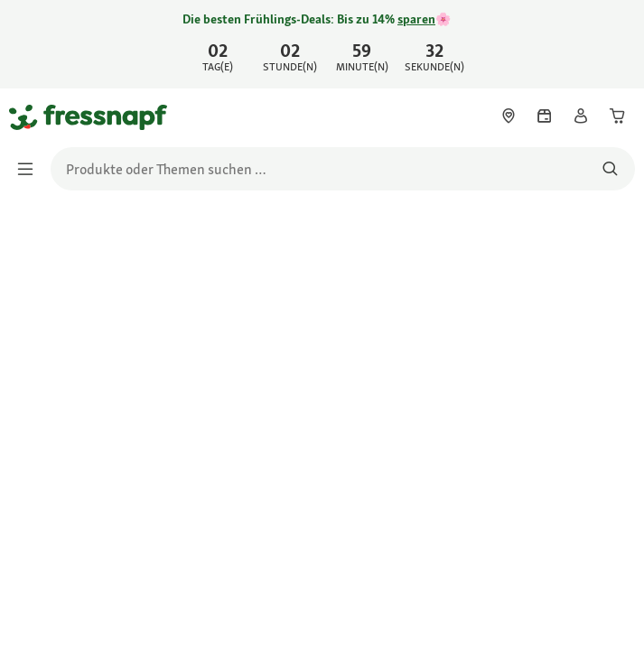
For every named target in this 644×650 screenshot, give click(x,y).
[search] (343, 169)
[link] (322, 44)
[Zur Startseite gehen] (30, 116)
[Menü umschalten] (31, 169)
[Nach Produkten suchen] (610, 169)
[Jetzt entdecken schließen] (615, 42)
